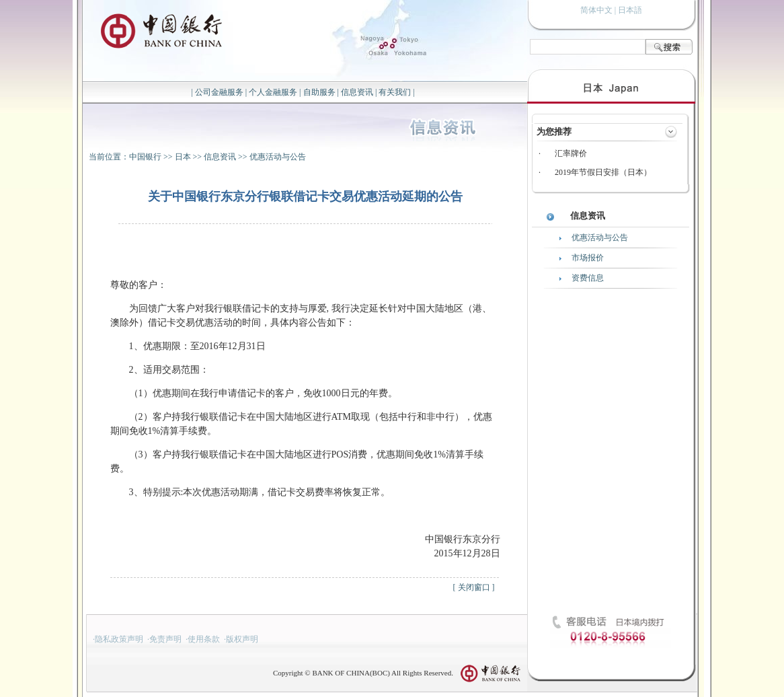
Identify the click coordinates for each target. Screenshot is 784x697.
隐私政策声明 (119, 639)
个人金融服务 (273, 92)
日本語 (630, 10)
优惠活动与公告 (278, 157)
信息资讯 (357, 92)
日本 (183, 157)
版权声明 (242, 639)
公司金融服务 (219, 92)
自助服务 (319, 92)
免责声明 (165, 639)
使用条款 (204, 639)
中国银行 (145, 157)
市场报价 (588, 258)
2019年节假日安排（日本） (603, 172)
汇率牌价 (571, 153)
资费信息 (588, 278)
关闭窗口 (474, 587)
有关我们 (395, 92)
